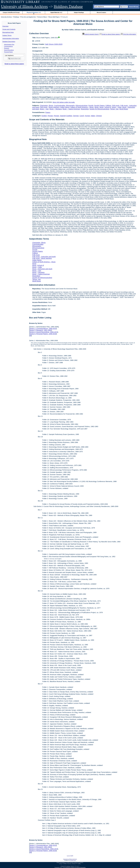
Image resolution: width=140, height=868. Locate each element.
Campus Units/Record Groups (11, 12)
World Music (124, 109)
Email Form (73, 860)
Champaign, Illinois (46, 106)
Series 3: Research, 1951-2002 (40, 330)
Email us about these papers (14, 64)
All (30, 336)
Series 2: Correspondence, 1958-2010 (43, 329)
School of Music (42, 17)
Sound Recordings (9, 50)
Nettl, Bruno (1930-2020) (54, 44)
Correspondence (8, 46)
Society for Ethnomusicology (99, 109)
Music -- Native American (71, 109)
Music (97, 107)
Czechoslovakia (60, 106)
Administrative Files (9, 44)
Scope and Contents (9, 29)
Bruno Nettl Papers (54, 17)
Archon (68, 866)
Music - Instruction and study (42, 269)
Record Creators (101, 12)
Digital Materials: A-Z (56, 12)
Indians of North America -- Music (82, 107)
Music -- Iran (44, 109)
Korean (87, 116)
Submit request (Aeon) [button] (91, 34)
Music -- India (117, 107)
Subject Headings (79, 12)
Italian (93, 116)
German (76, 116)
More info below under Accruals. (64, 102)
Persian (50, 116)
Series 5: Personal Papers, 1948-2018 (43, 334)
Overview (5, 26)
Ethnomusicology (82, 106)
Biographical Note (8, 32)
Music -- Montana (56, 109)
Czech (82, 116)
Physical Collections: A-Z (34, 12)
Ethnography (70, 106)
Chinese (99, 116)
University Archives (6, 17)
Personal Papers (8, 52)
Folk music (116, 106)
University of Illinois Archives (24, 7)
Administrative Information (11, 38)
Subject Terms (7, 35)
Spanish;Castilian (66, 116)
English (44, 116)
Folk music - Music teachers (50, 107)
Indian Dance (65, 107)
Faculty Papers (99, 106)
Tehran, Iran (114, 109)
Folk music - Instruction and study (44, 257)
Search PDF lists (134, 6)
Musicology (85, 109)
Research (7, 48)
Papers (48, 112)
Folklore (108, 106)
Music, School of (105, 107)
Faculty (91, 106)
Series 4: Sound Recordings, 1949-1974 (44, 332)
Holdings (17, 17)
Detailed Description (9, 42)
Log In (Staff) (70, 856)
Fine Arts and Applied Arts (28, 17)
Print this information (129, 34)
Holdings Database (68, 7)
